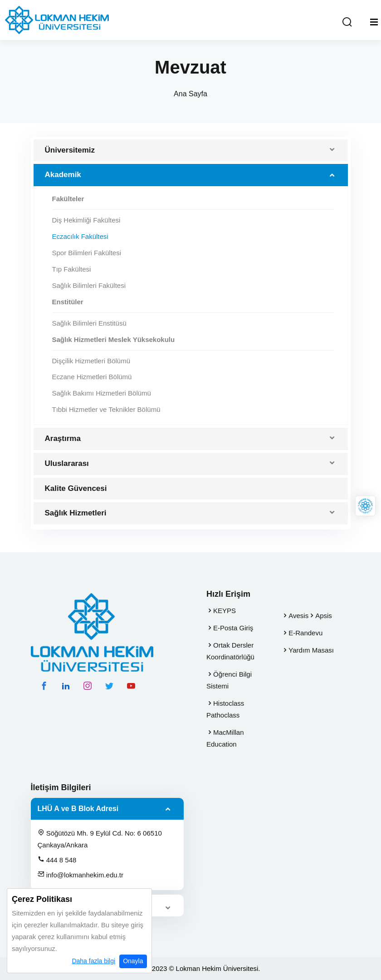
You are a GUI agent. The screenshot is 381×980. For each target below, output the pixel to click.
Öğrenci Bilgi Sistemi (229, 680)
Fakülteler (68, 199)
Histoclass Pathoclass (225, 709)
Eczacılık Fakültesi (80, 236)
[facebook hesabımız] (44, 686)
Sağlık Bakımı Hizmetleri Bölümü (102, 393)
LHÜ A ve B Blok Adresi (78, 809)
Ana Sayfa (190, 94)
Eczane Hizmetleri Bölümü (92, 377)
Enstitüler (68, 302)
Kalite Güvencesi (76, 488)
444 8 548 (57, 860)
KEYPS (225, 611)
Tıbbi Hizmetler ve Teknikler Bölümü (106, 409)
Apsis (324, 616)
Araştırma (63, 438)
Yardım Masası (311, 650)
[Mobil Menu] (374, 22)
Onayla (133, 962)
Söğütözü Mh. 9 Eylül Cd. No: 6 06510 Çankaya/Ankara (100, 839)
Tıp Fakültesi (72, 269)
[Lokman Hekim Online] (365, 506)
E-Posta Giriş (233, 628)
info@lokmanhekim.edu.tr (81, 875)
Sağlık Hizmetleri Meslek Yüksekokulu (114, 339)
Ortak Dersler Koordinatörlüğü (230, 651)
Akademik (63, 175)
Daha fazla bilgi (93, 962)
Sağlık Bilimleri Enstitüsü (89, 323)
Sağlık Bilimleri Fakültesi (89, 285)
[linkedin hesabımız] (66, 686)
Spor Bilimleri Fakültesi (87, 253)
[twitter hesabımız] (109, 686)
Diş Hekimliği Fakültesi (86, 220)
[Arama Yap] (347, 22)
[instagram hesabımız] (88, 686)
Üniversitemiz (70, 150)
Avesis (298, 616)
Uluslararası (67, 463)
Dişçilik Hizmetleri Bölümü (91, 361)
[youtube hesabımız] (131, 686)
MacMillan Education (225, 738)
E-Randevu (305, 633)
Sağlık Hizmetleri (76, 513)
